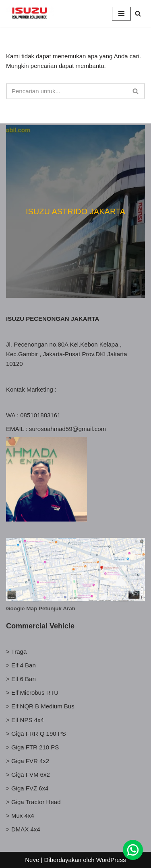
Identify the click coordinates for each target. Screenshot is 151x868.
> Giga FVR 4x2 (28, 761)
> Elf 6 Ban (21, 679)
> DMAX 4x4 (23, 829)
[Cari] (138, 13)
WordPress (111, 860)
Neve (32, 860)
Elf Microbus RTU (35, 693)
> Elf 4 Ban (21, 665)
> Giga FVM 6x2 (28, 775)
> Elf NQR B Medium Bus (40, 706)
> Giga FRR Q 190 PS (36, 734)
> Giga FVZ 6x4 (27, 788)
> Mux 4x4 (20, 816)
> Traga (16, 652)
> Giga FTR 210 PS (32, 747)
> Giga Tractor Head (33, 802)
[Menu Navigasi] (121, 14)
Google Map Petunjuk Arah (41, 608)
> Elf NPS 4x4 (25, 720)
